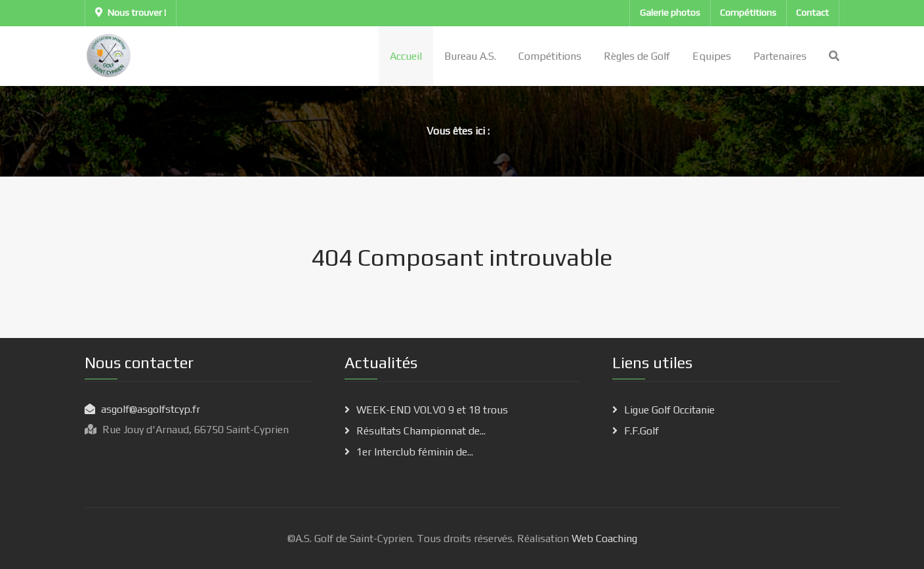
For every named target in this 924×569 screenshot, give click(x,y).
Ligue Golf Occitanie (669, 410)
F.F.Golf (641, 431)
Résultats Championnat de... (421, 431)
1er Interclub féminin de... (415, 452)
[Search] (834, 56)
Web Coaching (603, 538)
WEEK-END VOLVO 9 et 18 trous (432, 410)
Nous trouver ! (131, 12)
